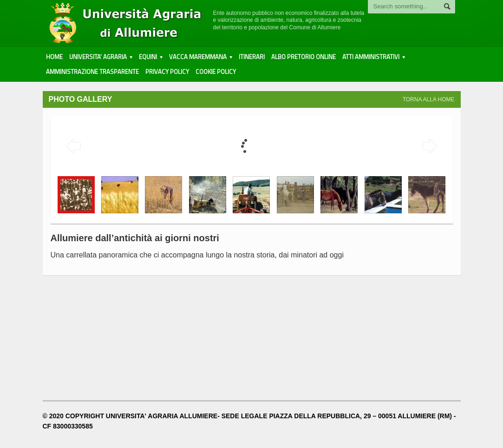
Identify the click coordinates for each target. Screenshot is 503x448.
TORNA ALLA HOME (429, 99)
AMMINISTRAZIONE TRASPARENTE (92, 72)
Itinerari (252, 57)
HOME (54, 57)
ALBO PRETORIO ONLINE (304, 57)
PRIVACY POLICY (167, 72)
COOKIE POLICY (216, 72)
